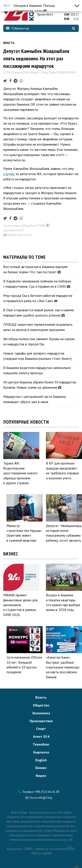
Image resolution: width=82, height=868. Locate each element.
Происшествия (41, 721)
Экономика (41, 713)
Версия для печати (17, 235)
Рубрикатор (17, 28)
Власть (9, 43)
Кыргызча (41, 752)
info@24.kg (45, 798)
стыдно (9, 174)
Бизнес (41, 768)
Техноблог (41, 744)
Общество (41, 705)
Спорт (41, 729)
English (41, 760)
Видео (41, 776)
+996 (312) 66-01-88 (47, 792)
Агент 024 (41, 736)
